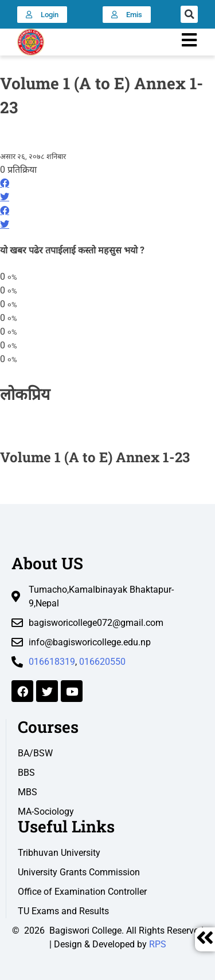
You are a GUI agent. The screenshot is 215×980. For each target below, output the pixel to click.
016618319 (52, 662)
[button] (189, 14)
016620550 (102, 662)
